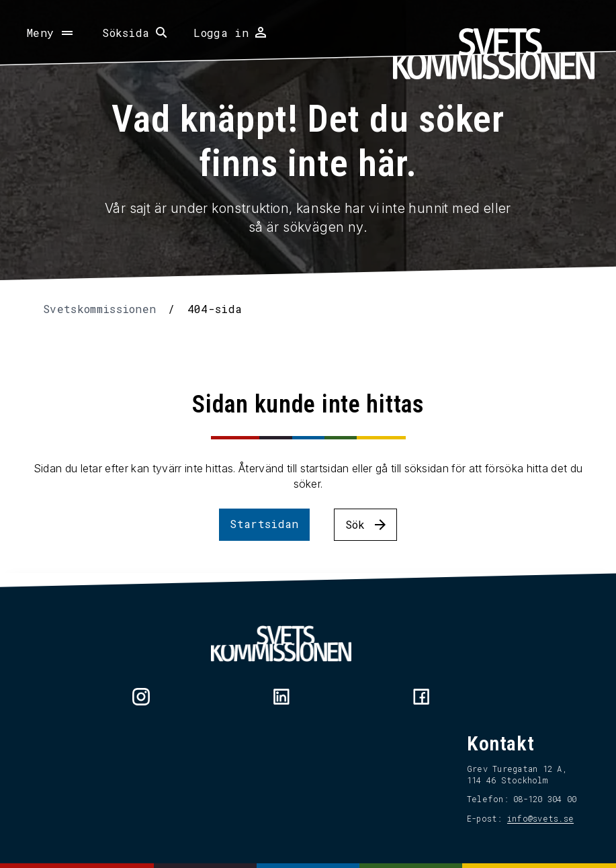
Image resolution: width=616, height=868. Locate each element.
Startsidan (264, 524)
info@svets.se (540, 818)
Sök (355, 524)
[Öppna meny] (51, 33)
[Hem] (494, 54)
